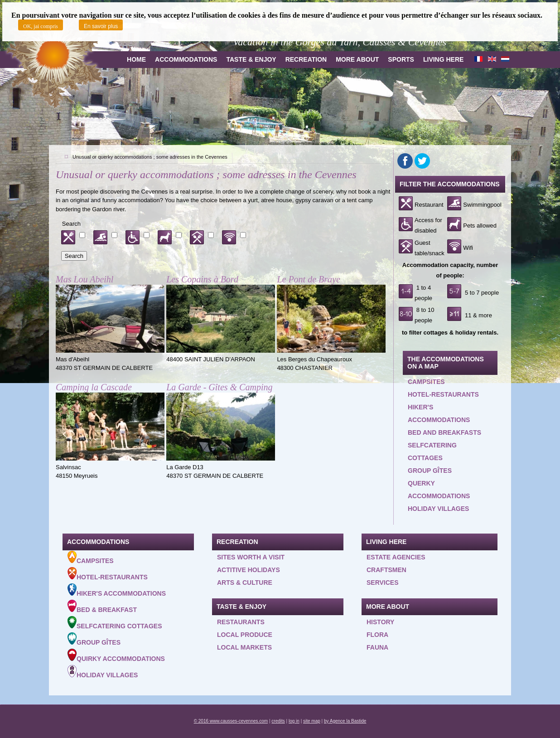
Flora (377, 635)
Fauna (377, 647)
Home (136, 59)
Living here (443, 59)
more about (357, 59)
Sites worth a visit (251, 557)
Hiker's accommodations (439, 413)
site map (312, 721)
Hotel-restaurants (443, 394)
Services (383, 583)
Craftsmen (386, 570)
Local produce (245, 635)
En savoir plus (101, 26)
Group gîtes (430, 471)
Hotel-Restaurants (108, 574)
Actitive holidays (249, 570)
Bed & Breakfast (102, 607)
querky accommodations (439, 490)
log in (294, 721)
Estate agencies (396, 557)
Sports (401, 59)
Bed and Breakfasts (444, 432)
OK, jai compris (41, 26)
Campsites (426, 382)
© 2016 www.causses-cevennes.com (231, 721)
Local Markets (244, 647)
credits (278, 721)
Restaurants (241, 622)
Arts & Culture (245, 583)
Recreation (306, 59)
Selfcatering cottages (432, 452)
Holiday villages (438, 509)
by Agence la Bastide (345, 721)
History (380, 622)
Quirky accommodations (116, 655)
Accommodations (186, 59)
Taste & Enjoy (251, 59)
